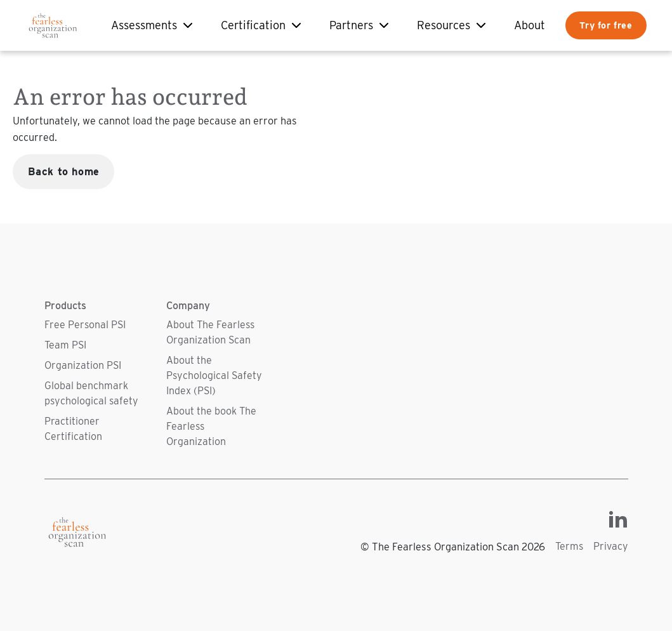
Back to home (64, 171)
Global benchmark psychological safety (91, 393)
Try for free (606, 25)
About (530, 25)
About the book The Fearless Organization (211, 426)
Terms (569, 546)
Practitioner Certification (73, 429)
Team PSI (65, 345)
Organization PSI (83, 365)
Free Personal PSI (85, 325)
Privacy (611, 546)
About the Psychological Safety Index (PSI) (214, 375)
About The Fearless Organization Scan (210, 332)
